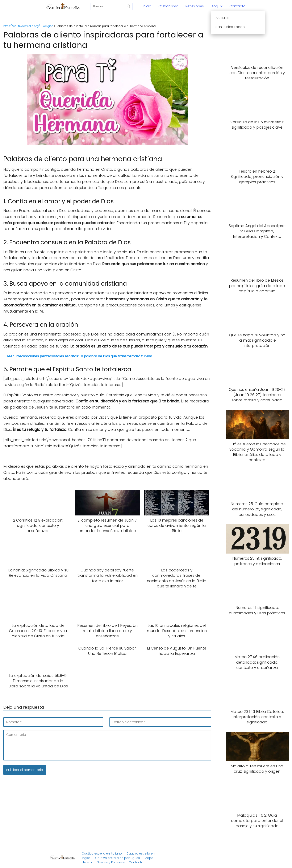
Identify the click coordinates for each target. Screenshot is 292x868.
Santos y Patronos (111, 862)
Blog (214, 6)
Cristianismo (168, 6)
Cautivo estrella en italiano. (102, 853)
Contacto (237, 6)
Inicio (147, 6)
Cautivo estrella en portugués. (118, 858)
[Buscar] (128, 6)
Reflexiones (195, 6)
